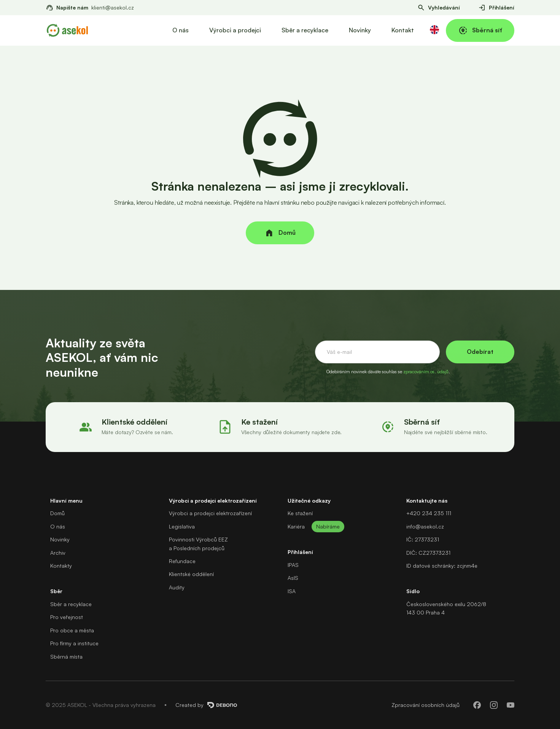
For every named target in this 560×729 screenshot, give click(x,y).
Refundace (182, 561)
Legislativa (182, 526)
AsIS (293, 578)
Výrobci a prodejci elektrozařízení (210, 513)
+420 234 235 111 (429, 513)
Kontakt (403, 30)
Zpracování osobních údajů (426, 705)
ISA (292, 591)
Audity (177, 587)
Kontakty (61, 566)
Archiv (58, 553)
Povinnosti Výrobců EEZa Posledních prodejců (198, 544)
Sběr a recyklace (305, 30)
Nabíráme (328, 526)
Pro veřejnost (67, 617)
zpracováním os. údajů (426, 372)
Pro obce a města (72, 630)
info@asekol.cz (425, 526)
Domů (57, 513)
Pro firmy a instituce (74, 643)
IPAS (293, 565)
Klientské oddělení (191, 574)
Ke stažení (300, 513)
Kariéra (296, 526)
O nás (181, 30)
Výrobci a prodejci (235, 30)
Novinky (360, 30)
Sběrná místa (66, 657)
